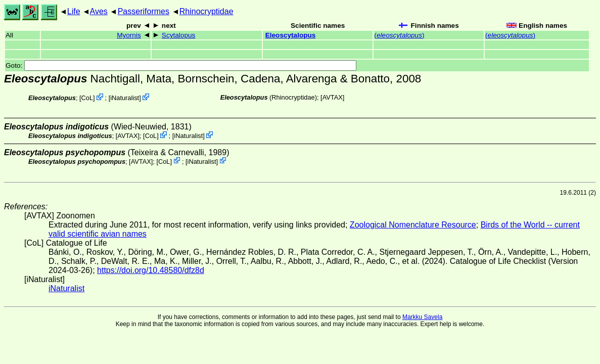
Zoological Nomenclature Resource (413, 225)
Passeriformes (144, 11)
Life (74, 11)
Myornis (129, 35)
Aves (99, 11)
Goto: (181, 65)
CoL (87, 98)
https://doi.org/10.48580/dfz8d (151, 270)
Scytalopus (179, 35)
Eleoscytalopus (291, 35)
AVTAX (333, 97)
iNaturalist (125, 98)
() (399, 35)
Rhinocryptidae (206, 11)
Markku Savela (422, 317)
